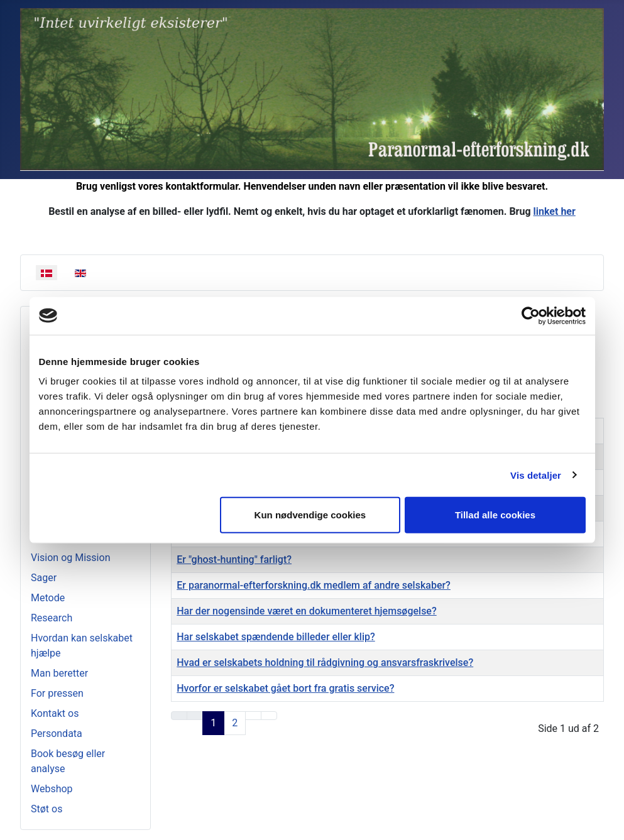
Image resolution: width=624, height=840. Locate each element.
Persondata (57, 734)
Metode (48, 598)
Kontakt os (55, 713)
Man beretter (59, 673)
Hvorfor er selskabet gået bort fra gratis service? (285, 688)
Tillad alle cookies (495, 515)
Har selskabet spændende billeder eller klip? (276, 637)
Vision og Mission (70, 558)
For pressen (57, 693)
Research (52, 618)
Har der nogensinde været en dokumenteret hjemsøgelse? (306, 611)
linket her (555, 211)
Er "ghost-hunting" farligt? (234, 559)
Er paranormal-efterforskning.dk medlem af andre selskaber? (314, 585)
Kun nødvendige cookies (310, 515)
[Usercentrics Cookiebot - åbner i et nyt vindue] (531, 315)
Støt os (47, 809)
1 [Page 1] (213, 723)
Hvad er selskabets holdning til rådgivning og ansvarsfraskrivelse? (325, 663)
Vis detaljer (536, 475)
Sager (44, 578)
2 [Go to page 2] (235, 723)
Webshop (52, 789)
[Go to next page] (253, 716)
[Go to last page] (269, 716)
